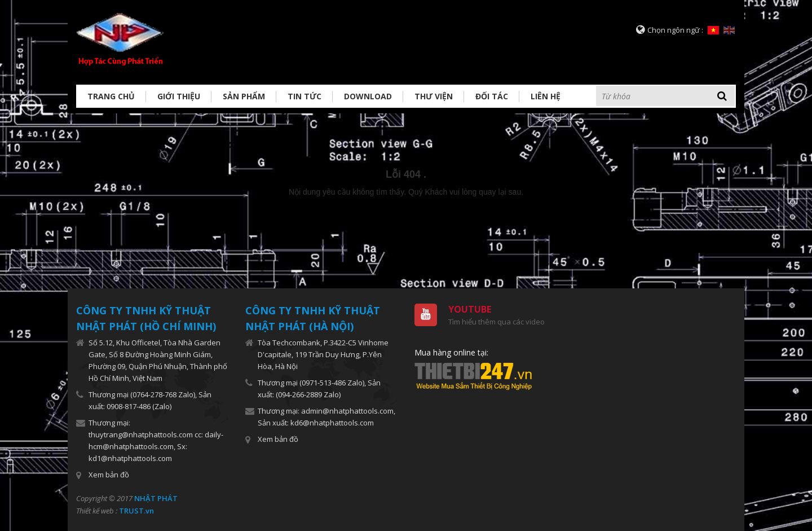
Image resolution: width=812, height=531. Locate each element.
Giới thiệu (179, 96)
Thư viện (434, 96)
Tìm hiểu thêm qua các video (497, 322)
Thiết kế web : (97, 511)
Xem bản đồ (109, 475)
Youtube (470, 309)
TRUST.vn (136, 511)
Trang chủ (111, 96)
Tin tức (304, 96)
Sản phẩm (244, 96)
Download (368, 96)
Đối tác (492, 96)
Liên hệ (546, 96)
